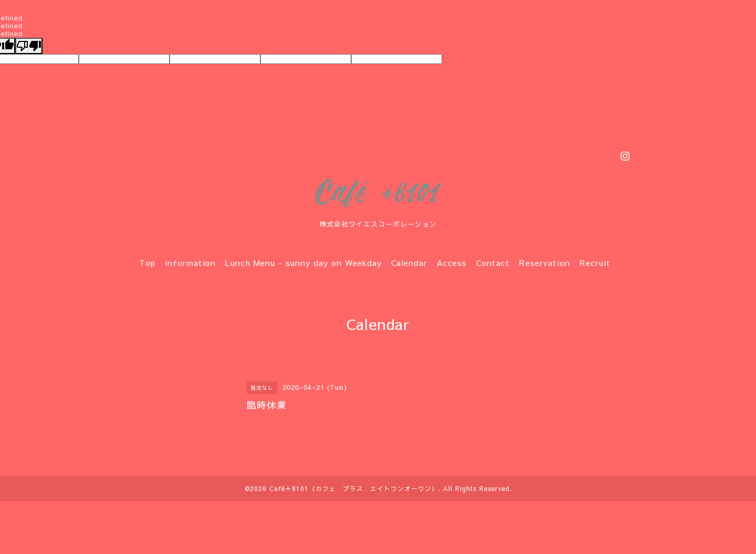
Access (452, 263)
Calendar (409, 263)
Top (147, 263)
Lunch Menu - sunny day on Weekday (303, 263)
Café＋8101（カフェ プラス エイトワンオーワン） (354, 488)
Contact (493, 263)
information (190, 263)
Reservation (545, 263)
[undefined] (29, 46)
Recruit (595, 263)
